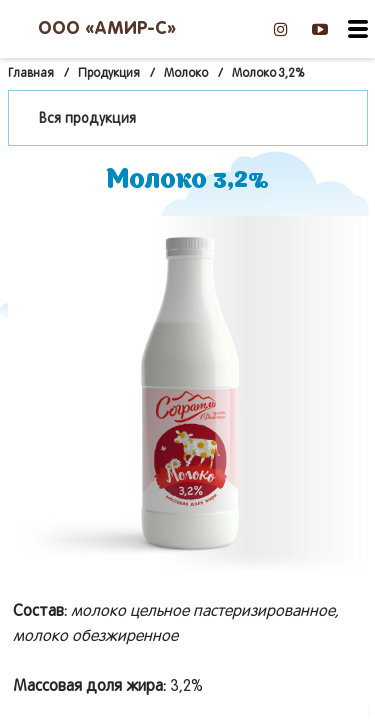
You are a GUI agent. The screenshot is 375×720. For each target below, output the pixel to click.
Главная (31, 74)
